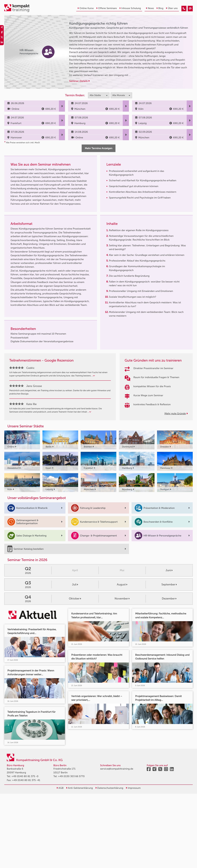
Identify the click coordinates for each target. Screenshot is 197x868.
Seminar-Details (79, 81)
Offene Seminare (107, 8)
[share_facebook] (2, 33)
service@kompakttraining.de (117, 769)
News (150, 8)
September (169, 584)
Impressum (133, 788)
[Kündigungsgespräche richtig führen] (184, 9)
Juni (169, 570)
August (122, 584)
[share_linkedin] (2, 43)
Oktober (75, 599)
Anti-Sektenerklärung (79, 788)
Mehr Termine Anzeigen (99, 148)
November (122, 599)
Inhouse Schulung (130, 8)
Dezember (169, 599)
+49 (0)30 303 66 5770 (71, 776)
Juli (75, 584)
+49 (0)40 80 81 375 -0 (25, 776)
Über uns (172, 8)
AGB (60, 788)
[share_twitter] (2, 38)
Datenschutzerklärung (109, 788)
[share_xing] (2, 28)
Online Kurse (86, 8)
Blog (160, 8)
